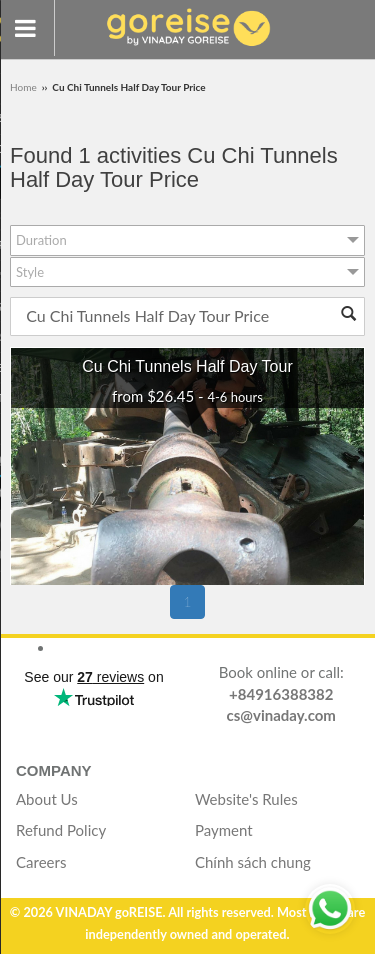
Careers (41, 862)
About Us (47, 799)
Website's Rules (246, 799)
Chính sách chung (253, 862)
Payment (224, 830)
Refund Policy (61, 830)
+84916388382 (281, 694)
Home (24, 87)
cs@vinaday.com (281, 715)
